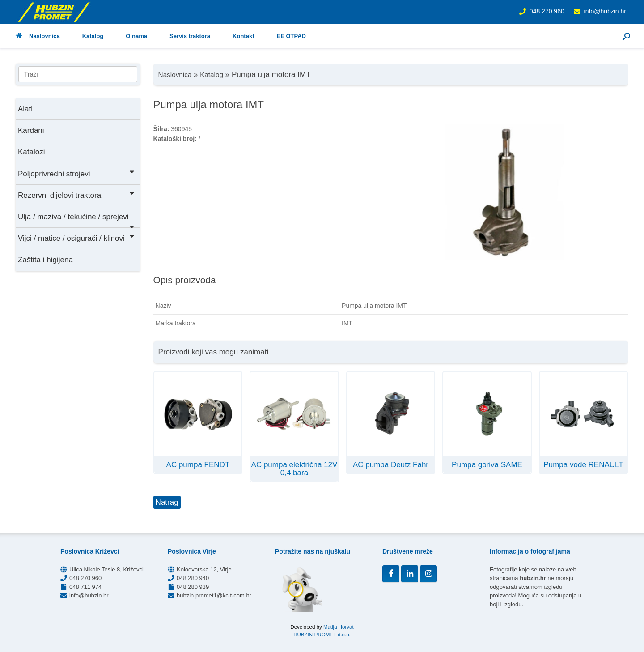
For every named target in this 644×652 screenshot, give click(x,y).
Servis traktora (190, 36)
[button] (626, 36)
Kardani (31, 130)
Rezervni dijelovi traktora (77, 194)
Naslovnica (38, 36)
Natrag (167, 502)
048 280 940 (193, 578)
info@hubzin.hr (605, 11)
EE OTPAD (291, 36)
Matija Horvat (339, 627)
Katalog (93, 36)
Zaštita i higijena (45, 260)
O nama (136, 36)
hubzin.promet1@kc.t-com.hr (214, 595)
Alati (25, 109)
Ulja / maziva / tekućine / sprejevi (77, 220)
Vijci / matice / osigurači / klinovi (77, 237)
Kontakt (243, 36)
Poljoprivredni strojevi (77, 173)
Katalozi (31, 152)
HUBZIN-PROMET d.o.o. (322, 635)
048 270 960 (547, 11)
